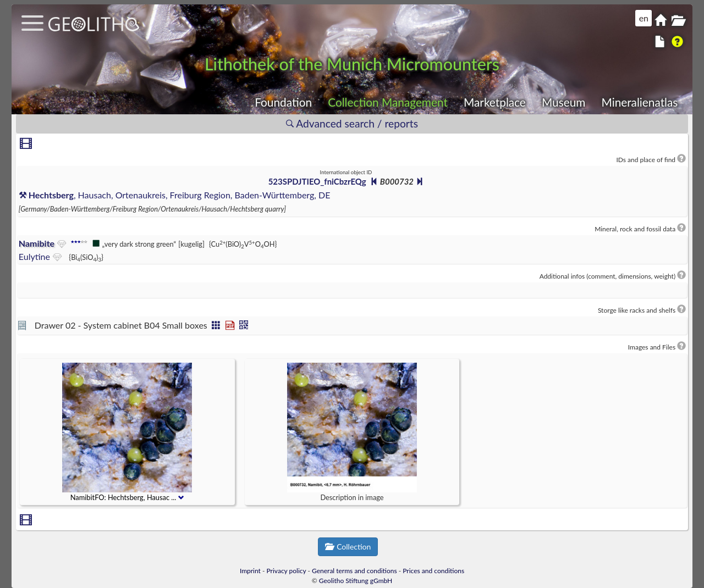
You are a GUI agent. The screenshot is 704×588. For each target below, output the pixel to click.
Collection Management (388, 102)
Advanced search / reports (352, 123)
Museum (563, 102)
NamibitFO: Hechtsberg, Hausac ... (127, 498)
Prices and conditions (433, 571)
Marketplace (495, 102)
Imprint (250, 571)
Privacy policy (287, 571)
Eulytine (34, 256)
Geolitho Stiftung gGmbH (356, 581)
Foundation (283, 102)
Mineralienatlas (639, 102)
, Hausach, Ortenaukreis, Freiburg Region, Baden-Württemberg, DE (175, 195)
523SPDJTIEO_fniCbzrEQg (317, 181)
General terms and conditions (354, 571)
